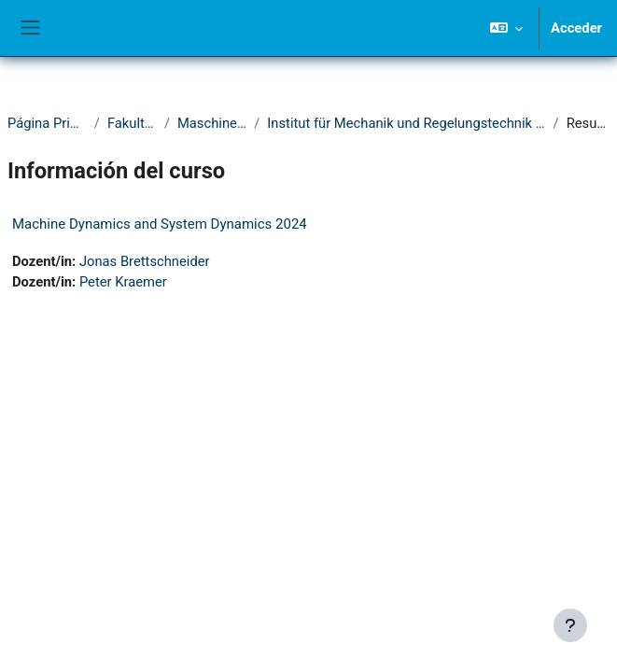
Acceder (576, 28)
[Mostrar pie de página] (570, 625)
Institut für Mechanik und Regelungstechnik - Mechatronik (406, 123)
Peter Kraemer (123, 282)
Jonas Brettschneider (145, 261)
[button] (506, 28)
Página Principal (47, 123)
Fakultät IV (132, 123)
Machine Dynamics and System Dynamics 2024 (160, 224)
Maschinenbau (212, 123)
